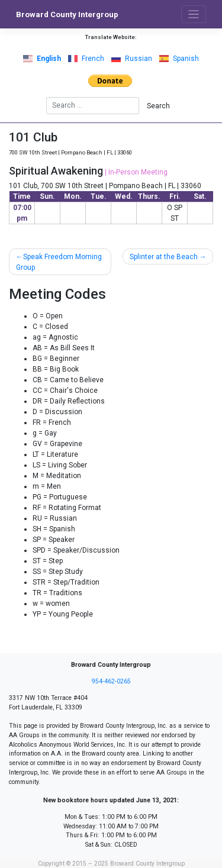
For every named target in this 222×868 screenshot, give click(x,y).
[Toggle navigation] (194, 14)
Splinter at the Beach (164, 257)
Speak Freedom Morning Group (59, 262)
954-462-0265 (111, 681)
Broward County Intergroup (67, 14)
